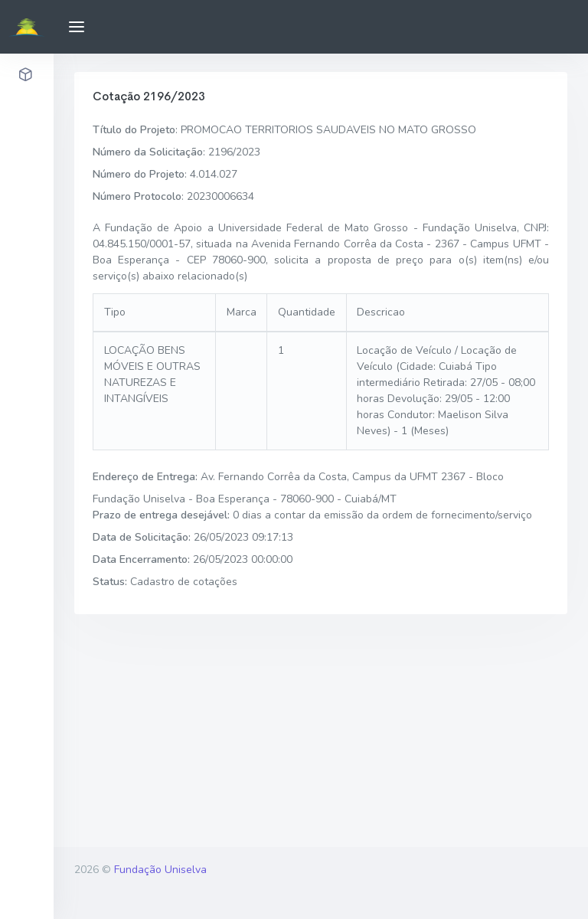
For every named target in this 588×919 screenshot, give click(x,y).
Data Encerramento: (141, 559)
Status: (110, 582)
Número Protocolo (137, 196)
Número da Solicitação (148, 152)
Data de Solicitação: (142, 537)
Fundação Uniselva (160, 870)
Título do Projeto (134, 130)
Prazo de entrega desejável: (161, 515)
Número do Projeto (139, 174)
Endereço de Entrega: (145, 477)
